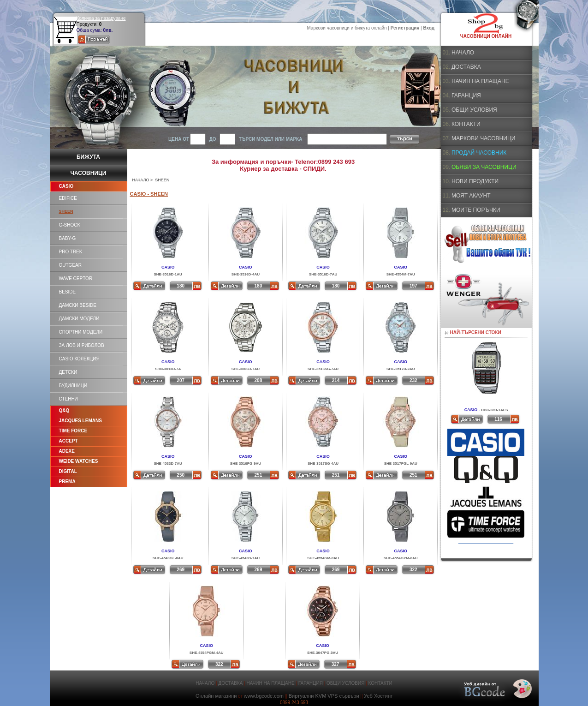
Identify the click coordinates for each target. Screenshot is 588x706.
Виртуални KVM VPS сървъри (324, 696)
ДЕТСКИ (68, 372)
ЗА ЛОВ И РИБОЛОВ (82, 345)
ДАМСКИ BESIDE (78, 305)
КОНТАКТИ (466, 124)
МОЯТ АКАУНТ (471, 196)
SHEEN (66, 211)
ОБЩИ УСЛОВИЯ (474, 110)
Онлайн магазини (216, 696)
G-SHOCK (70, 225)
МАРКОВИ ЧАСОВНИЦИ (483, 138)
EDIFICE (68, 198)
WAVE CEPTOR (76, 278)
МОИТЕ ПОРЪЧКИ (476, 210)
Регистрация (405, 28)
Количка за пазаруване (101, 18)
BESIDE (68, 292)
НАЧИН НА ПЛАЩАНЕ (480, 81)
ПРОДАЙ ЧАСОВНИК (479, 153)
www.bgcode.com (264, 696)
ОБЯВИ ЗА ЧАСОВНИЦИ (484, 167)
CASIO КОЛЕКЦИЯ (79, 359)
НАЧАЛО (141, 180)
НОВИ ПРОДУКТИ (475, 181)
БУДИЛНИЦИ (73, 386)
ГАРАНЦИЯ (466, 96)
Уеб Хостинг (378, 696)
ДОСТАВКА (466, 67)
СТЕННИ (68, 399)
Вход (429, 28)
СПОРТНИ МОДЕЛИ (81, 332)
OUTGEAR (70, 265)
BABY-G (68, 238)
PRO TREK (71, 252)
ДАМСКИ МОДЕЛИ (79, 319)
